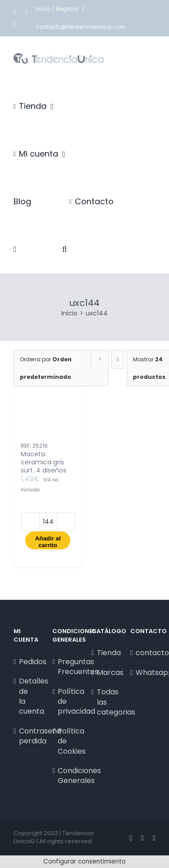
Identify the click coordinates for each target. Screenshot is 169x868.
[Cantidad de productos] (48, 522)
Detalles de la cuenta (27, 696)
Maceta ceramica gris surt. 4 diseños (43, 462)
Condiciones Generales (65, 776)
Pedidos (27, 662)
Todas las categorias (105, 702)
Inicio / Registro (58, 9)
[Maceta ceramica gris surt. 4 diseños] (48, 418)
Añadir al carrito (48, 542)
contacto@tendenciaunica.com (81, 27)
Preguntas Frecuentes (65, 667)
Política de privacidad (65, 702)
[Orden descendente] (118, 359)
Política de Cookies (65, 741)
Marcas (105, 673)
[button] (64, 249)
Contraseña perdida (27, 736)
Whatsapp (143, 673)
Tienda (105, 653)
